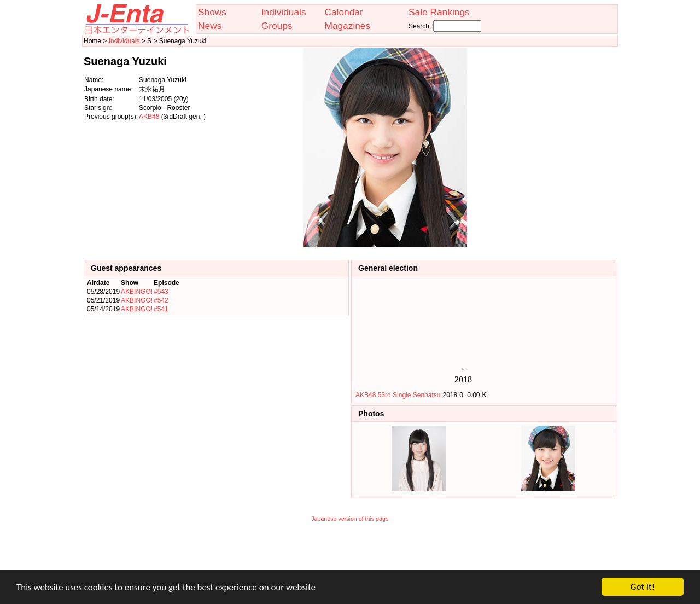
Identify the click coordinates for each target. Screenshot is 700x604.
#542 (161, 300)
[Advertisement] (562, 148)
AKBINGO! (137, 292)
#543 (161, 292)
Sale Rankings (439, 12)
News (210, 26)
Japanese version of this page (350, 519)
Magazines (347, 26)
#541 (161, 309)
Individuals (284, 12)
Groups (277, 26)
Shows (212, 12)
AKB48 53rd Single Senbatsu (398, 395)
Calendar (343, 12)
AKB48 (149, 117)
